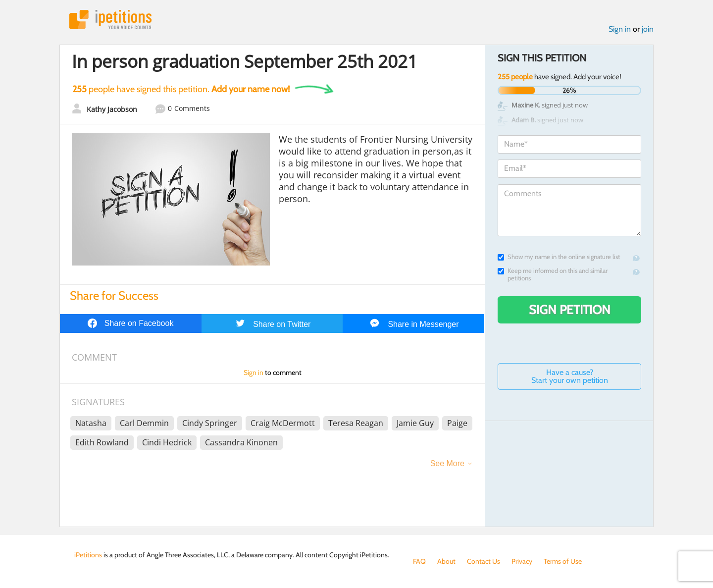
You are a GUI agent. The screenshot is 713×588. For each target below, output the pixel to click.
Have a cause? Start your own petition (570, 376)
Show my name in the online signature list (559, 257)
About (446, 561)
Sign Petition (570, 310)
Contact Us (484, 561)
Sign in (620, 29)
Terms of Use (563, 561)
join (648, 29)
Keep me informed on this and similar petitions (553, 274)
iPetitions (110, 20)
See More (447, 463)
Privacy (522, 561)
